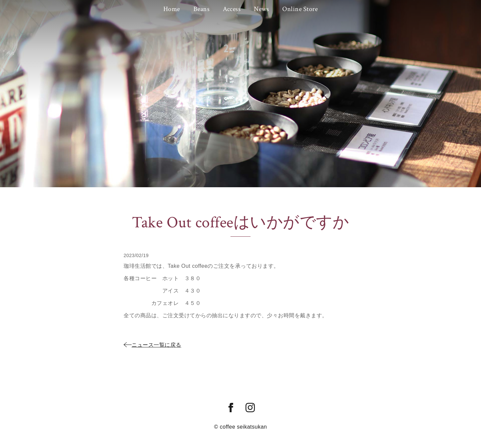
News (261, 9)
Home (172, 9)
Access (232, 9)
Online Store (300, 9)
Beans (202, 9)
